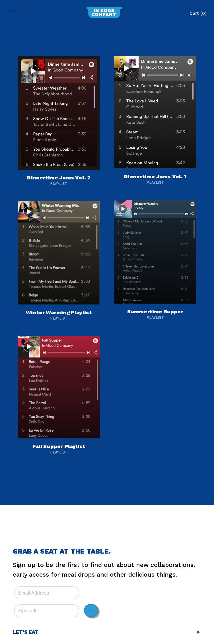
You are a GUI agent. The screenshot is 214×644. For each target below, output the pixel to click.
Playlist (59, 184)
